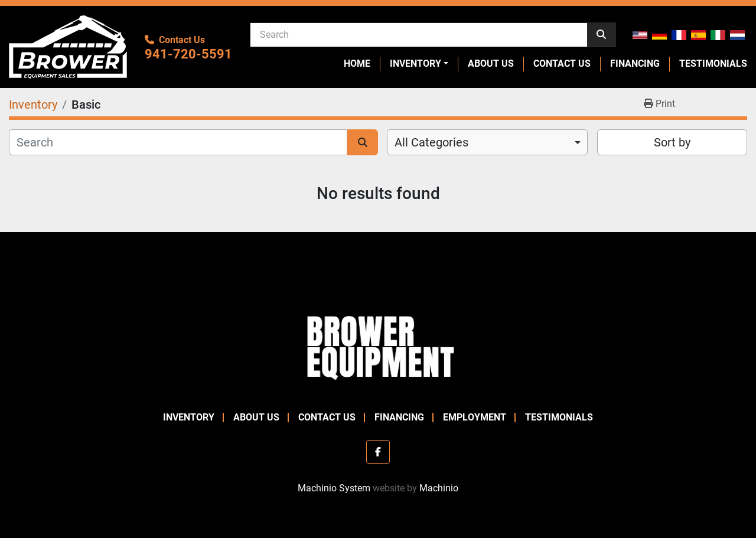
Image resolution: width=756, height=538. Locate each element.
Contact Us (562, 63)
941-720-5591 (188, 54)
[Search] (419, 34)
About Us (491, 63)
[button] (419, 64)
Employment (475, 417)
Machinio (439, 488)
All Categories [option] (431, 142)
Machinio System (334, 488)
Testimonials (713, 63)
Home (357, 63)
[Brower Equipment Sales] (378, 345)
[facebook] (378, 452)
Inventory (416, 63)
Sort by (672, 142)
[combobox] (487, 142)
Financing (635, 63)
